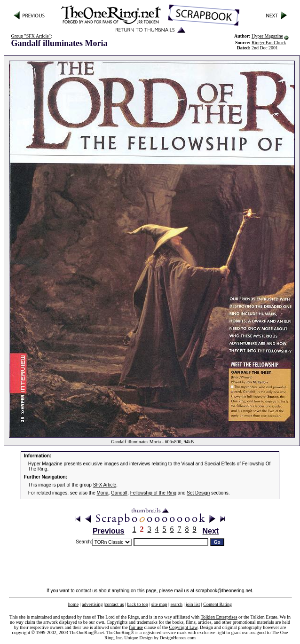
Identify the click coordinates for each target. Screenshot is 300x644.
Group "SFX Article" (31, 36)
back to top (137, 604)
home (73, 604)
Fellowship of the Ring (153, 493)
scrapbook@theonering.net (224, 591)
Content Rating (217, 604)
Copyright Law (183, 627)
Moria (103, 493)
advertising (92, 604)
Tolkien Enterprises (219, 617)
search (176, 604)
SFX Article (105, 485)
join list (193, 604)
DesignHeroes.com (178, 638)
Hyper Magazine (267, 36)
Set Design (198, 493)
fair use (136, 627)
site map (159, 604)
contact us (114, 604)
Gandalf (119, 493)
